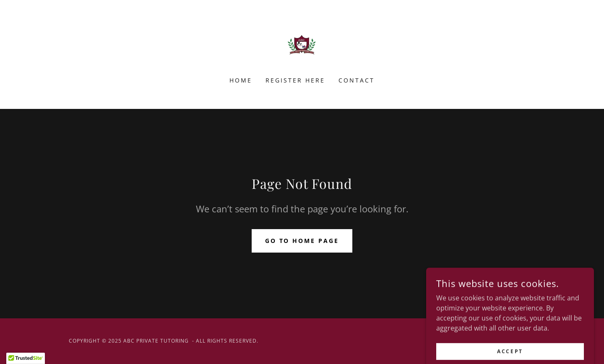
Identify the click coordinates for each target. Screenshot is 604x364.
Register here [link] (295, 80)
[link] (302, 44)
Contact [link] (357, 80)
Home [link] (241, 80)
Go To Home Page (302, 241)
